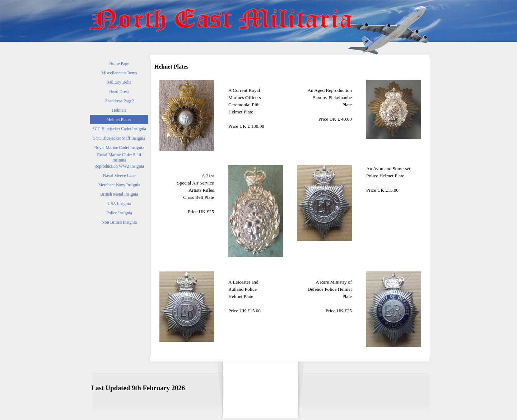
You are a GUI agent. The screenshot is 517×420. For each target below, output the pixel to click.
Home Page (119, 64)
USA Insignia (119, 204)
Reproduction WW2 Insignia (119, 166)
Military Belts (119, 82)
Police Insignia (119, 213)
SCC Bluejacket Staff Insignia (119, 138)
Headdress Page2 (119, 101)
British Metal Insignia (119, 194)
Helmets (119, 110)
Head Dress (119, 92)
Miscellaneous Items (119, 73)
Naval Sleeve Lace (119, 176)
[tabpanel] (256, 105)
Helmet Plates (119, 120)
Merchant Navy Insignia (119, 185)
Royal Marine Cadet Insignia (119, 148)
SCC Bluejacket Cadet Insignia (119, 129)
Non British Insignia (119, 222)
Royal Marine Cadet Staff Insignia (119, 157)
